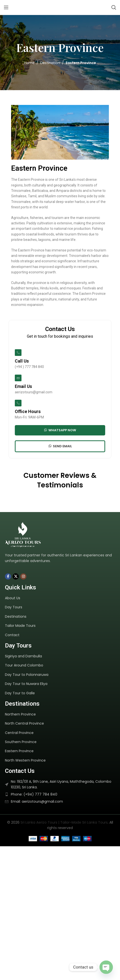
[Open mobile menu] (6, 7)
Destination (50, 63)
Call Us (22, 361)
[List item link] (61, 598)
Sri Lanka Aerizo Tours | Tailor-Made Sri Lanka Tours (64, 822)
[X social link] (16, 576)
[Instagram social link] (23, 576)
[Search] (114, 7)
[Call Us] (18, 353)
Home (29, 63)
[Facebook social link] (8, 576)
